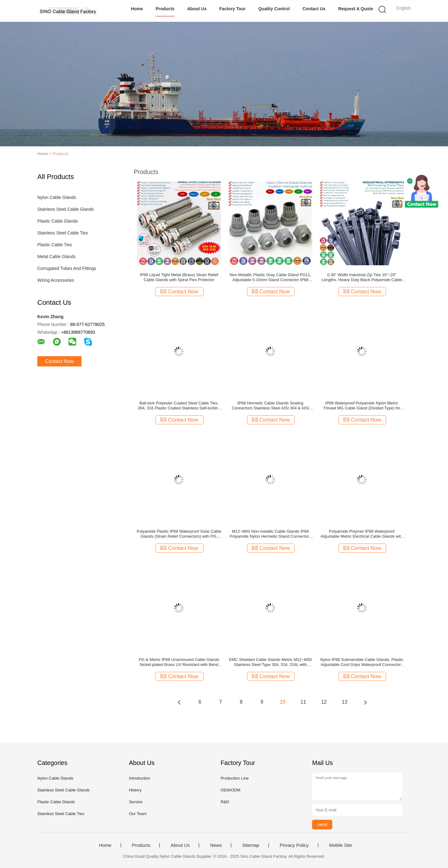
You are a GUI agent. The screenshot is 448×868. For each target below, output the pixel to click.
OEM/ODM (231, 790)
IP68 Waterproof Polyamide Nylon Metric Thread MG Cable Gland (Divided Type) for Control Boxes (362, 406)
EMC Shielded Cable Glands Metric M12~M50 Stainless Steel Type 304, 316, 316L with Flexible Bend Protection (270, 662)
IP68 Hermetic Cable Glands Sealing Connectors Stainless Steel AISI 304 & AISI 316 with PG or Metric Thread (271, 406)
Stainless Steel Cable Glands (65, 209)
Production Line (235, 778)
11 (303, 702)
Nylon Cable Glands (57, 197)
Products (165, 9)
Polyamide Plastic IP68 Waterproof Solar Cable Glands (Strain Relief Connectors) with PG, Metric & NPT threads (179, 534)
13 (345, 702)
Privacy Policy (294, 845)
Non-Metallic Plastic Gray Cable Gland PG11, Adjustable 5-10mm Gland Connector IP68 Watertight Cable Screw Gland (270, 277)
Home (137, 9)
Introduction (139, 778)
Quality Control (274, 9)
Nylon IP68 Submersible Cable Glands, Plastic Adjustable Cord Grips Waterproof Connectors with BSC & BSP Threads (362, 662)
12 (324, 702)
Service (135, 802)
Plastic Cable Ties (55, 245)
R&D (225, 802)
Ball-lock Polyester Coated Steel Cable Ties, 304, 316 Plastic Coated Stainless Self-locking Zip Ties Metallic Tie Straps (179, 406)
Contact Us (314, 9)
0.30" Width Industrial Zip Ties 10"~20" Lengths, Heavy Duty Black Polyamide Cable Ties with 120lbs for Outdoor (362, 277)
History (135, 790)
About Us (197, 9)
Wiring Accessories (56, 280)
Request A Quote (356, 9)
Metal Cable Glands (56, 257)
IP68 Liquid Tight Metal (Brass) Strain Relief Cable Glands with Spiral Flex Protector (179, 277)
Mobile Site (341, 845)
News (216, 845)
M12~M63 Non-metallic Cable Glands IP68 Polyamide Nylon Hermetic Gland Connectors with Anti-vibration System (270, 534)
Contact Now (59, 361)
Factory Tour (233, 9)
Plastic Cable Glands (58, 221)
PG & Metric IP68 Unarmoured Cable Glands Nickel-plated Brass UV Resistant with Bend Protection (179, 662)
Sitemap (251, 845)
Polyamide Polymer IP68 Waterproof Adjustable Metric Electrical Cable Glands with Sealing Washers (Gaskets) (362, 534)
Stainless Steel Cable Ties (63, 233)
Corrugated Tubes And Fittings (67, 268)
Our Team (138, 814)
